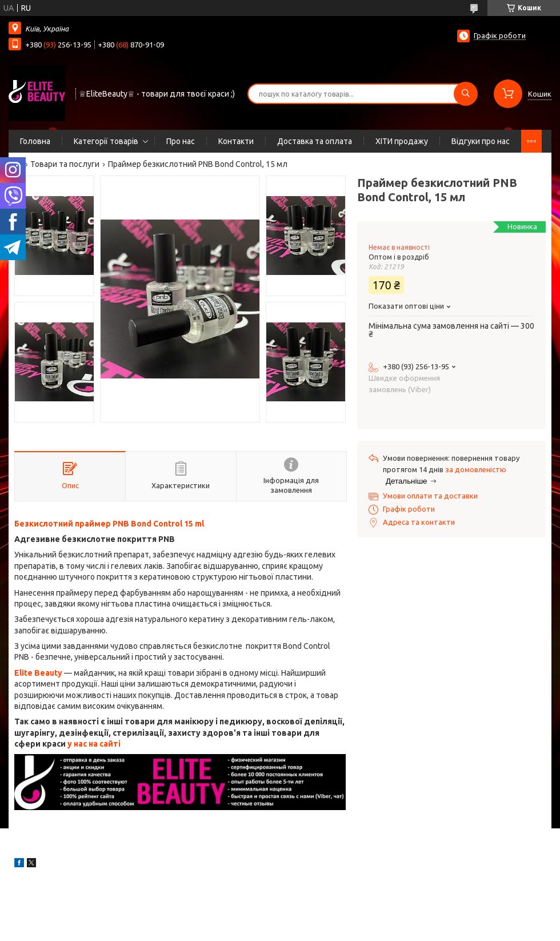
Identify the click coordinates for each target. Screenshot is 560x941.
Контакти (236, 141)
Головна (35, 141)
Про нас (181, 141)
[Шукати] (466, 94)
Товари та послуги (65, 164)
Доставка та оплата (315, 141)
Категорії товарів (106, 141)
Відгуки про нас (481, 141)
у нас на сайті (94, 744)
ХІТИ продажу (402, 141)
